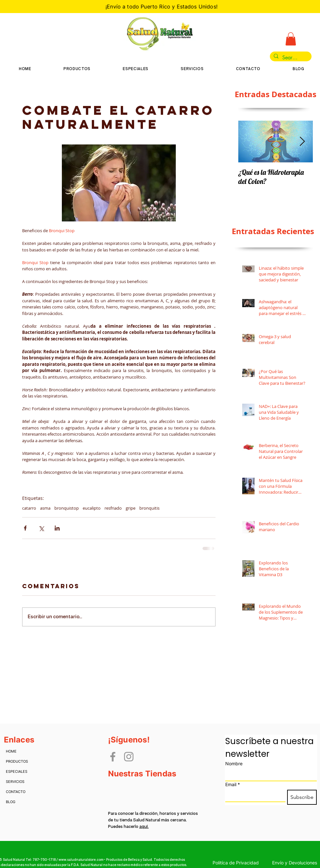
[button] (291, 39)
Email (233, 784)
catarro (29, 508)
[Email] (254, 796)
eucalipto (92, 508)
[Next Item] (302, 142)
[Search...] (290, 58)
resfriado (113, 508)
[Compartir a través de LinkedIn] (57, 528)
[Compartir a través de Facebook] (25, 528)
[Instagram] (129, 757)
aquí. (144, 827)
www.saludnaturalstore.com (81, 860)
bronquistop (67, 508)
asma (45, 508)
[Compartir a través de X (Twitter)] (41, 528)
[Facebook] (113, 757)
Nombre (234, 763)
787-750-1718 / (46, 860)
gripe (131, 508)
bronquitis (149, 508)
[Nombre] (269, 775)
